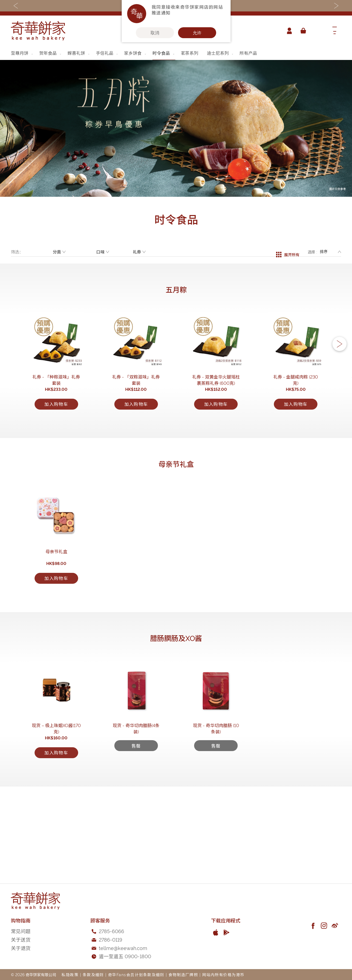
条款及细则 (93, 974)
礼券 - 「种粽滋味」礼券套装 (56, 404)
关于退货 (21, 948)
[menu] (176, 53)
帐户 (288, 31)
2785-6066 (111, 931)
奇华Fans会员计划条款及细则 (136, 974)
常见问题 (21, 931)
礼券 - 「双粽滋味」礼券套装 (136, 404)
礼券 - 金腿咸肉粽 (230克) (296, 404)
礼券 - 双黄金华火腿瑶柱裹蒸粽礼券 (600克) (216, 407)
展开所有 (288, 252)
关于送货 (21, 939)
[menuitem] (22, 53)
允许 (197, 33)
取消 (155, 33)
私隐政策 (70, 974)
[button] (339, 358)
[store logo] (38, 31)
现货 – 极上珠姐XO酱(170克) (56, 810)
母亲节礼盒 (56, 608)
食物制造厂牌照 (183, 974)
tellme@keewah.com (123, 948)
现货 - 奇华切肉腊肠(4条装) (136, 810)
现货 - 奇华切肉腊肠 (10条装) (216, 810)
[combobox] (318, 31)
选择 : (312, 252)
